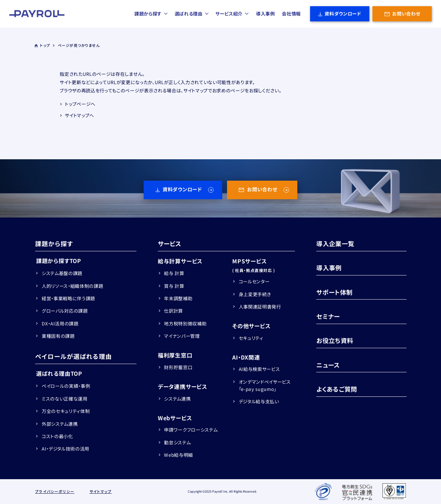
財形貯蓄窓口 (178, 367)
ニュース (328, 365)
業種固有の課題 (58, 336)
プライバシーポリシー (55, 491)
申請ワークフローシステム (191, 430)
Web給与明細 (178, 455)
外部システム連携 (60, 424)
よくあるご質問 (337, 389)
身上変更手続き (255, 294)
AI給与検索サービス (259, 369)
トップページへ (80, 104)
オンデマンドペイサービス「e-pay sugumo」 (265, 385)
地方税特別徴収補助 (185, 324)
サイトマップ (101, 491)
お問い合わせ (406, 14)
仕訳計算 (173, 311)
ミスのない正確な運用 (65, 399)
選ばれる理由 (192, 14)
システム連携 (177, 399)
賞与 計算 (174, 286)
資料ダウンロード (343, 14)
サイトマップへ (79, 115)
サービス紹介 (232, 14)
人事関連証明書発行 (260, 307)
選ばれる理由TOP (59, 374)
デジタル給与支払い (259, 401)
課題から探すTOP (59, 261)
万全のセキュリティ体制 (66, 411)
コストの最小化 (57, 436)
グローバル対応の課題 (65, 311)
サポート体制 (334, 292)
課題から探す (151, 14)
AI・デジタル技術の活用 (65, 449)
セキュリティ (251, 338)
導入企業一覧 (335, 243)
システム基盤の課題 (62, 273)
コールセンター (254, 281)
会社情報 (291, 14)
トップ (42, 45)
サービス (170, 243)
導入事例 (265, 14)
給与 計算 (174, 273)
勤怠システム (177, 442)
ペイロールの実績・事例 (66, 386)
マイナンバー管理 (182, 336)
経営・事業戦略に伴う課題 (68, 298)
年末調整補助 (178, 298)
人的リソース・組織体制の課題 (72, 286)
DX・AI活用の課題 (60, 324)
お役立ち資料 (335, 340)
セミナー (328, 316)
